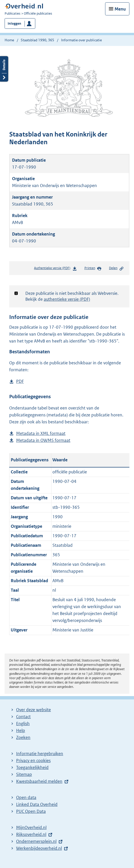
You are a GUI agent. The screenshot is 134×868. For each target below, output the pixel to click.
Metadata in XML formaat (41, 433)
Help (21, 730)
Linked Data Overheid (37, 804)
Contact (23, 717)
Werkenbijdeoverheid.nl (39, 848)
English (23, 724)
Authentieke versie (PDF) (55, 269)
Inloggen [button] (14, 23)
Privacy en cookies (33, 760)
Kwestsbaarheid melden (39, 781)
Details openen (4, 69)
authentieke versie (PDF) (67, 299)
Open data (26, 797)
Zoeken (23, 737)
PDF (20, 381)
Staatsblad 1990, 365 (37, 40)
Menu (120, 9)
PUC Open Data (31, 811)
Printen (93, 268)
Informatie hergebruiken (40, 754)
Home (9, 40)
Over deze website (33, 710)
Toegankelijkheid (32, 767)
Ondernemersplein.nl (36, 841)
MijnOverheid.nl (31, 827)
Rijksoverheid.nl (31, 834)
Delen (116, 268)
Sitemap (24, 774)
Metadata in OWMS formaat (43, 440)
